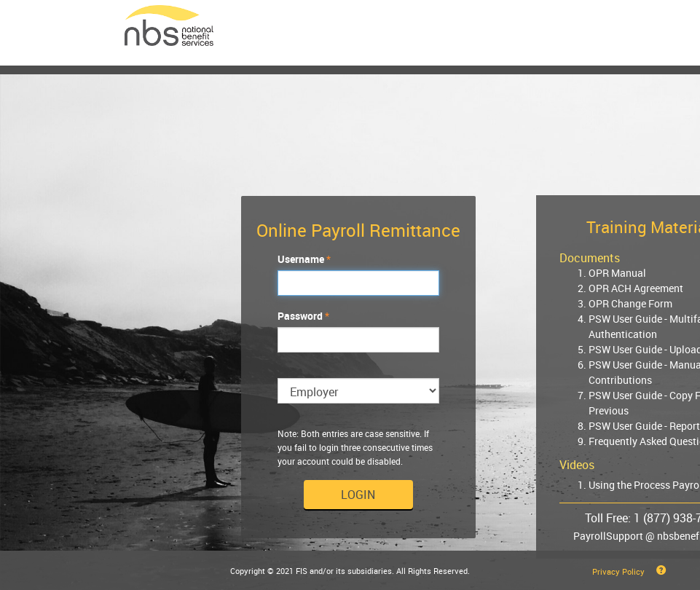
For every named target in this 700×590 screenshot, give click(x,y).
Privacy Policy (618, 571)
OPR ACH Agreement (636, 288)
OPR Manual (617, 273)
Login (358, 495)
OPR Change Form (630, 303)
